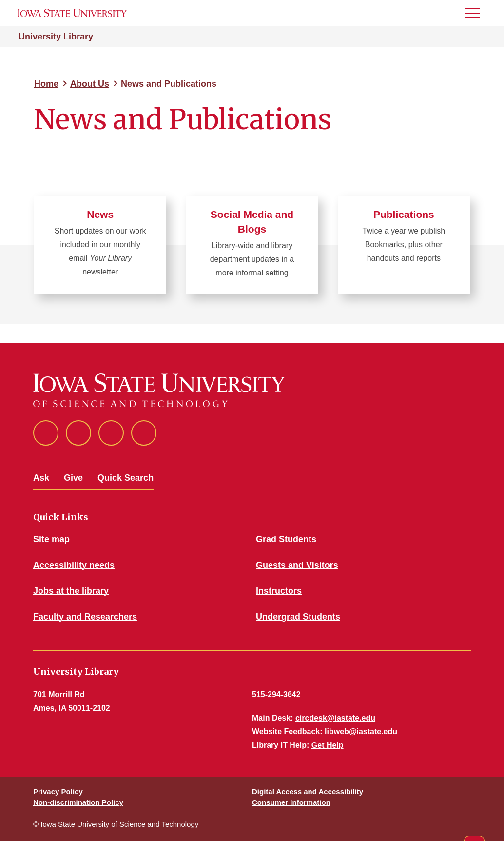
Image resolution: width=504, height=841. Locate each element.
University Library (56, 37)
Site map (51, 539)
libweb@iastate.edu (361, 732)
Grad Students (286, 539)
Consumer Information (291, 802)
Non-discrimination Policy (78, 802)
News (100, 214)
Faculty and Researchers (85, 617)
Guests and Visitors (297, 565)
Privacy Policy (58, 792)
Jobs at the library (71, 591)
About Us (90, 84)
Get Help (328, 745)
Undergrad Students (298, 617)
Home (46, 84)
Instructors (279, 591)
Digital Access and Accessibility (308, 792)
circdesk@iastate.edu (335, 718)
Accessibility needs (74, 565)
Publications (404, 214)
